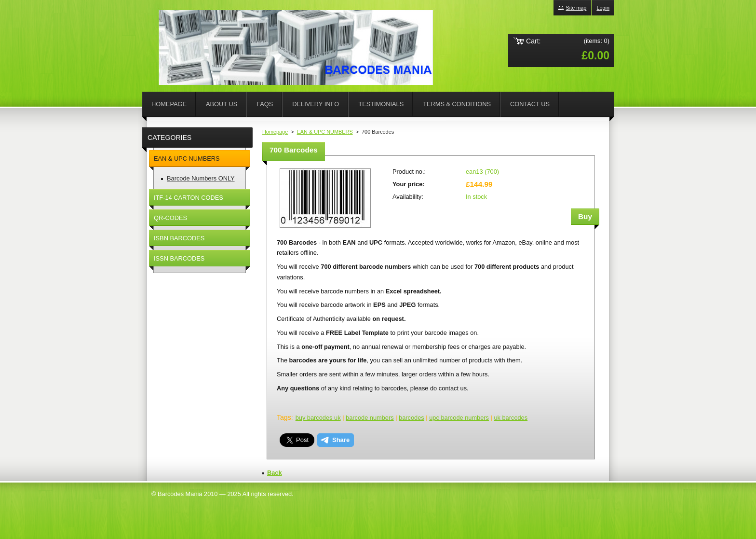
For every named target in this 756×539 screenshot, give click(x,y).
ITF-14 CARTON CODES (189, 198)
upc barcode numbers (459, 418)
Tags (284, 417)
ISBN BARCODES (179, 238)
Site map (576, 8)
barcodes (412, 418)
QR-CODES (170, 218)
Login (603, 8)
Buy (585, 216)
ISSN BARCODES (179, 258)
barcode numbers (370, 418)
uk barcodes (511, 418)
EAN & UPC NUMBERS (325, 132)
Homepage (275, 132)
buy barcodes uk (318, 418)
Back (275, 473)
